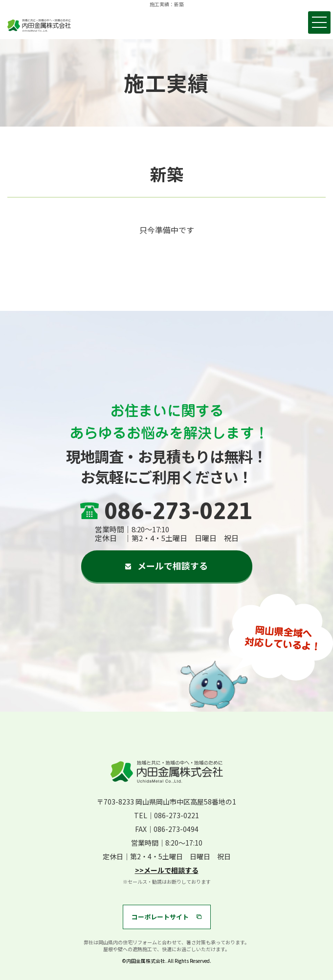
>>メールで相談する (167, 870)
